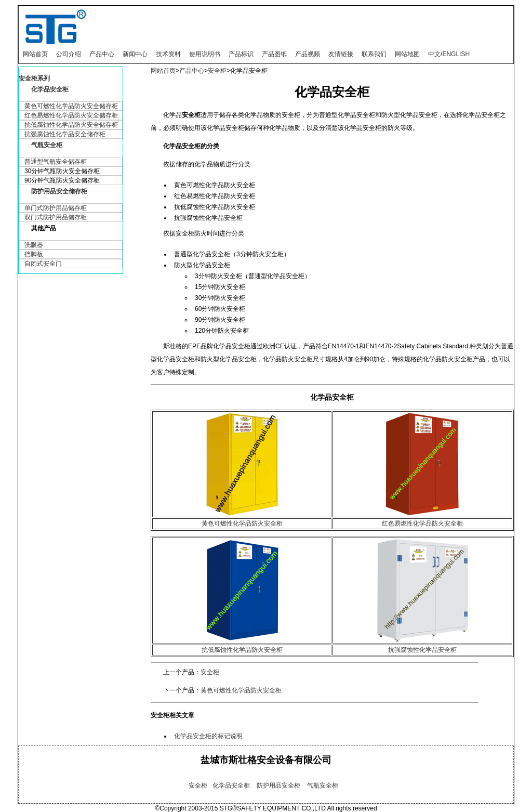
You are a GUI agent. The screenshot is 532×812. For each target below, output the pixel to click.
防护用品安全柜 (278, 785)
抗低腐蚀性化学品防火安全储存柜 (71, 125)
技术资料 (168, 54)
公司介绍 (69, 54)
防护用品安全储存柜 (59, 191)
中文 (434, 54)
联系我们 (374, 54)
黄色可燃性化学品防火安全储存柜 (71, 106)
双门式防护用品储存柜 (56, 217)
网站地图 (407, 54)
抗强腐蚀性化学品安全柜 (422, 650)
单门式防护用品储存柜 (56, 208)
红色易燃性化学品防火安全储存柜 (71, 115)
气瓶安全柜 (47, 145)
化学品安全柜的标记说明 (208, 736)
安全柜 (217, 71)
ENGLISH (456, 54)
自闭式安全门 (43, 264)
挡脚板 (34, 254)
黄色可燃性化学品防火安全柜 (242, 523)
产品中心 (102, 54)
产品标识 (241, 54)
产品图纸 (274, 54)
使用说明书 (205, 54)
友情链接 (341, 54)
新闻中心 (135, 54)
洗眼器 (34, 245)
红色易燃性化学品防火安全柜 (422, 523)
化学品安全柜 (50, 89)
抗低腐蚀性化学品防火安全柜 (242, 650)
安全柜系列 (34, 78)
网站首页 (35, 54)
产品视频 (308, 54)
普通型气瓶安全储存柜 (56, 162)
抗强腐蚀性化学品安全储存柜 (65, 134)
